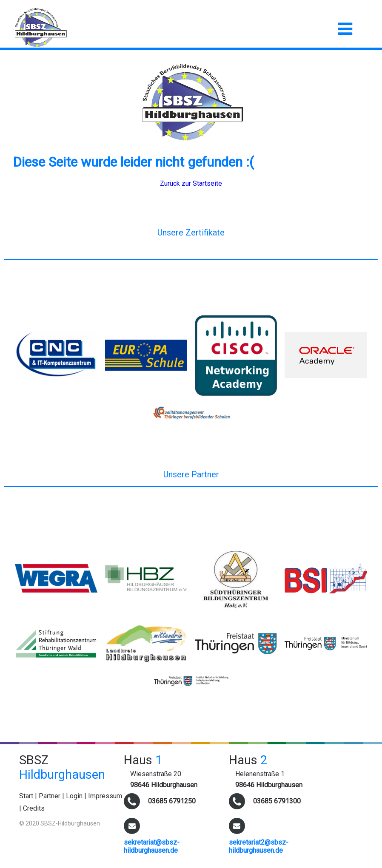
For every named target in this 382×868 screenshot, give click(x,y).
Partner (50, 796)
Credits (34, 808)
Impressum (105, 796)
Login (74, 796)
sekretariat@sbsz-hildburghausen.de (152, 846)
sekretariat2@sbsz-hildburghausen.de (259, 846)
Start (26, 796)
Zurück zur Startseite (191, 183)
